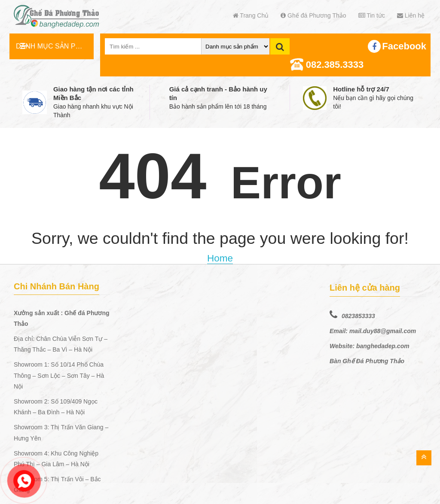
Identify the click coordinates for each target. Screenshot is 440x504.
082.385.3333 (335, 65)
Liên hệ (411, 15)
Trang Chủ (251, 15)
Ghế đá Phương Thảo (313, 15)
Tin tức (372, 15)
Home (220, 258)
